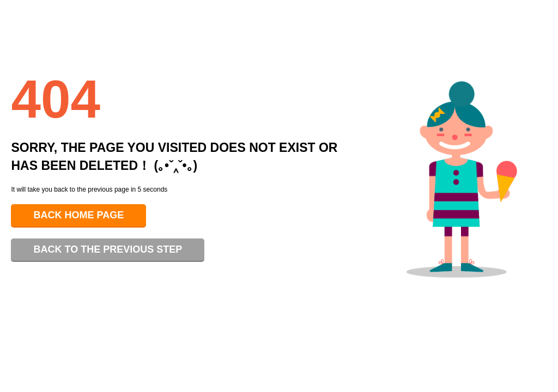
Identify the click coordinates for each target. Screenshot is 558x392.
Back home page (78, 215)
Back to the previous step (108, 249)
